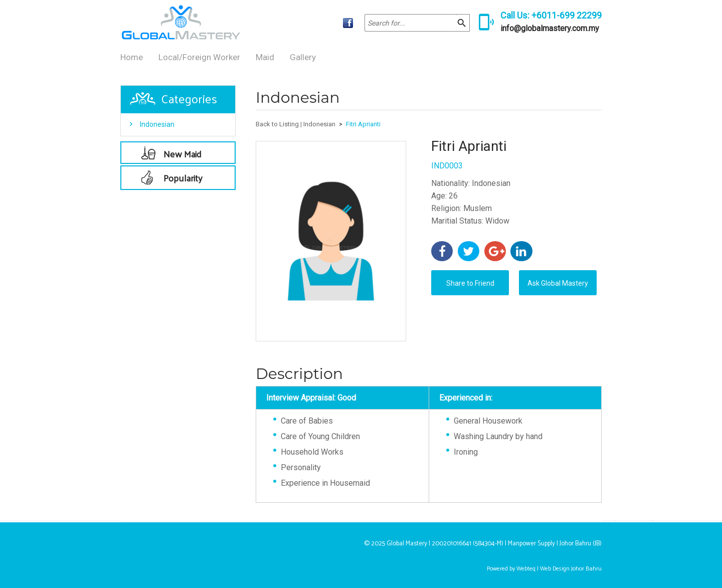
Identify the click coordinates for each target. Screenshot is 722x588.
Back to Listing (277, 124)
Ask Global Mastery (558, 283)
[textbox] (411, 23)
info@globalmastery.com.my (550, 28)
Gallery (303, 57)
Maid (265, 57)
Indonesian (157, 124)
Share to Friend (470, 283)
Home (132, 57)
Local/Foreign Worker (199, 57)
